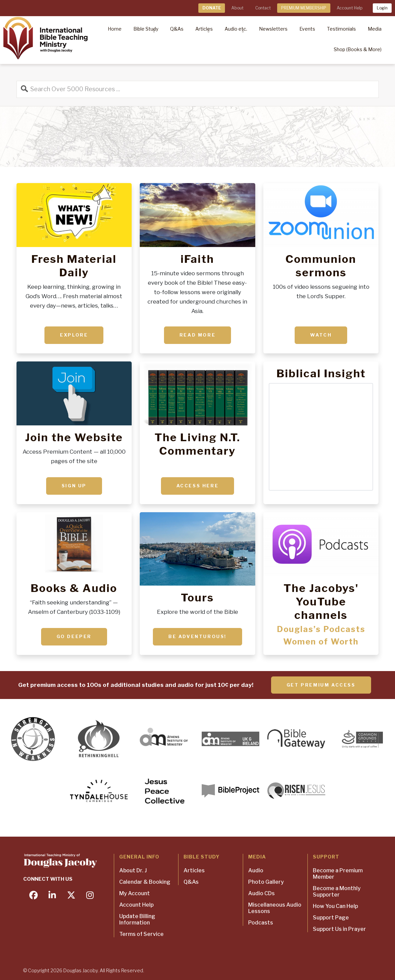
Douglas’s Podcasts (321, 629)
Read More (197, 335)
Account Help (350, 8)
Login (382, 8)
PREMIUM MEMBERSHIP (304, 8)
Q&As (191, 882)
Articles (194, 870)
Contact (263, 8)
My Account (135, 893)
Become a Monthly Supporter (337, 891)
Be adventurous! (197, 636)
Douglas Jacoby (80, 970)
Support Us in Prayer (339, 929)
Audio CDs (261, 893)
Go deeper (74, 636)
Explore (74, 335)
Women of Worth (321, 642)
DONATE (212, 8)
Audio (256, 870)
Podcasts (261, 923)
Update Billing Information (137, 919)
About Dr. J (133, 870)
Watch (321, 335)
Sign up (74, 486)
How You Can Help (335, 906)
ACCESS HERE (198, 486)
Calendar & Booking (145, 882)
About (237, 8)
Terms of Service (141, 934)
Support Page (331, 918)
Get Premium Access (321, 685)
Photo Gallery (266, 882)
